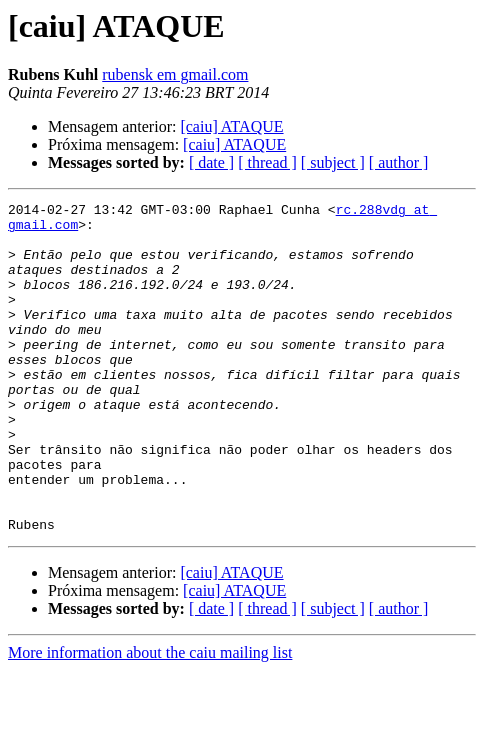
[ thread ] (267, 162)
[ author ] (399, 162)
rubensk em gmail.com (175, 74)
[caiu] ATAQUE (231, 126)
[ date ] (211, 162)
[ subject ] (333, 162)
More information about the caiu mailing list (150, 718)
